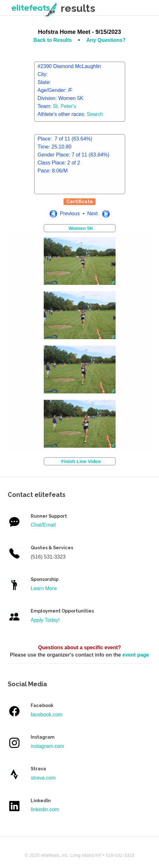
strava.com (43, 778)
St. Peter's (65, 106)
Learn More (44, 588)
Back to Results (53, 40)
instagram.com (47, 746)
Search (95, 114)
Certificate (80, 202)
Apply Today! (45, 620)
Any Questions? (106, 40)
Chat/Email (43, 525)
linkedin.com (45, 809)
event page (136, 655)
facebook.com (47, 715)
